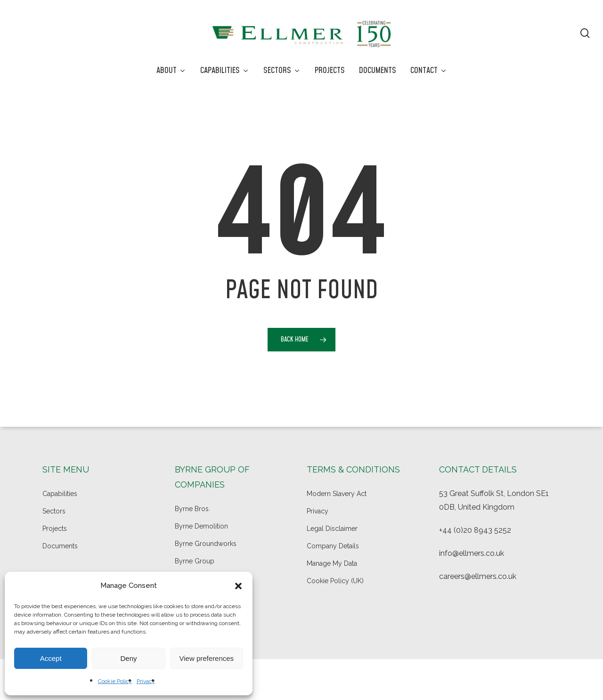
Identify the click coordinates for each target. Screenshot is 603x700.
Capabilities (60, 494)
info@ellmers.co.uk (472, 553)
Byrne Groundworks (206, 544)
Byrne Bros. (192, 509)
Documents (60, 546)
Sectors (54, 511)
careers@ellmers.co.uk (478, 576)
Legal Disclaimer (332, 529)
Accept (51, 658)
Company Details (333, 546)
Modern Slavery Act (337, 494)
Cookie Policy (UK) (335, 581)
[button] (238, 586)
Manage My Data (332, 563)
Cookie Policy (115, 681)
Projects (55, 529)
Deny (128, 658)
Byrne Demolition (201, 526)
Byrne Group (195, 561)
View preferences (207, 658)
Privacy (146, 681)
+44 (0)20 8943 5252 (475, 530)
